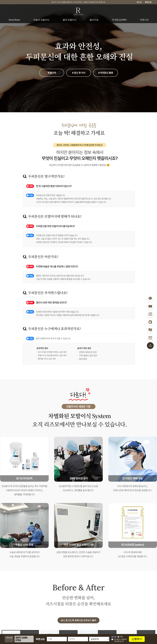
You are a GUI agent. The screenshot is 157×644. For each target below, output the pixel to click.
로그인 (139, 2)
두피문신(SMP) (119, 20)
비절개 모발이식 (41, 20)
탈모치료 (94, 20)
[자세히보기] (119, 641)
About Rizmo (14, 20)
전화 (115, 637)
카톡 (121, 637)
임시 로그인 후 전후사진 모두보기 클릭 (78, 620)
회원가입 (148, 2)
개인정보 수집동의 (119, 639)
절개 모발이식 (70, 20)
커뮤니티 (144, 20)
